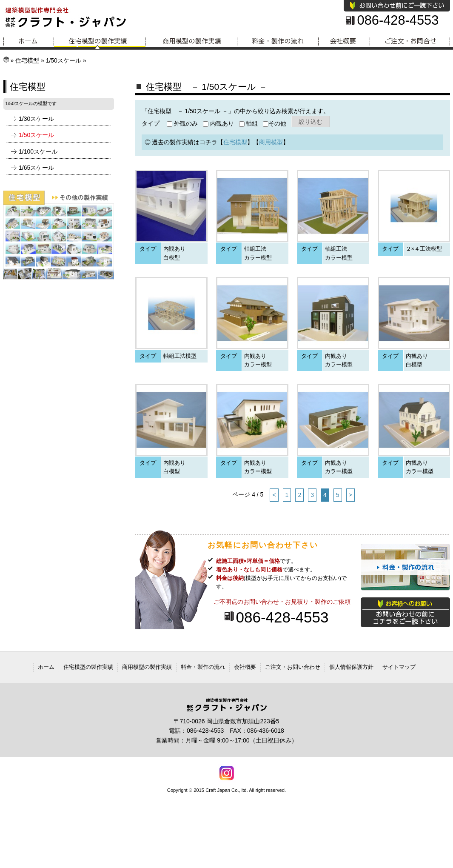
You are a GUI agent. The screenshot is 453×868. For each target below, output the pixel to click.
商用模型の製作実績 (191, 41)
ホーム (29, 41)
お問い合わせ (410, 41)
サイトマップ (399, 667)
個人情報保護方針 (351, 667)
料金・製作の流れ (278, 41)
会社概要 (344, 41)
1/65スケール (36, 168)
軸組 (249, 123)
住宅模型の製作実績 (100, 41)
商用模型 (271, 142)
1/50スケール (64, 60)
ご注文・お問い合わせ (293, 667)
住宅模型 (27, 60)
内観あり (218, 123)
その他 (275, 123)
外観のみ (182, 123)
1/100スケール (38, 151)
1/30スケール (36, 119)
